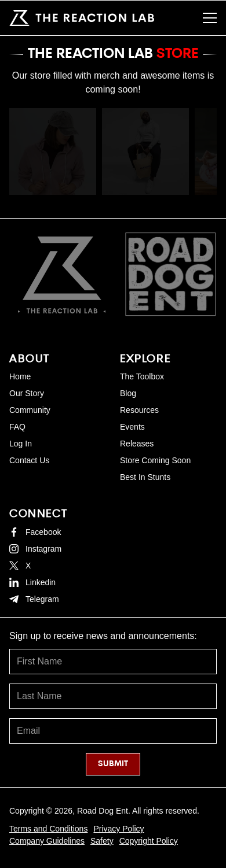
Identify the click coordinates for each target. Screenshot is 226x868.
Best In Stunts (145, 477)
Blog (128, 393)
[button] (210, 18)
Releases (137, 444)
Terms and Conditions (48, 829)
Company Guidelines (47, 841)
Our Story (27, 393)
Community (30, 410)
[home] (82, 18)
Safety (102, 841)
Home (20, 376)
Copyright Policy (149, 841)
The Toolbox (142, 376)
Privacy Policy (119, 829)
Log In (21, 444)
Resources (139, 410)
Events (132, 427)
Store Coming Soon (155, 460)
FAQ (17, 427)
